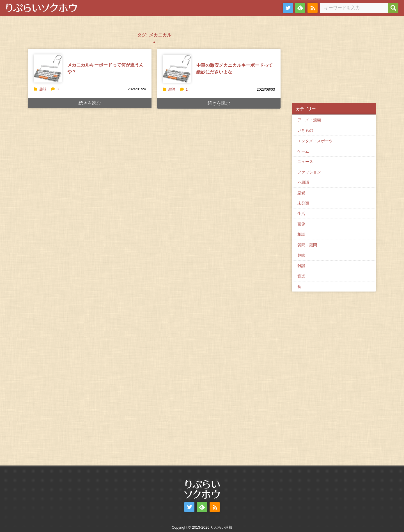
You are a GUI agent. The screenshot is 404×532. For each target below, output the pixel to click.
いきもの (305, 130)
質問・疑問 (307, 245)
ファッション (309, 172)
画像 (301, 224)
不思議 (303, 182)
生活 (301, 214)
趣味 (43, 89)
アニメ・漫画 (309, 120)
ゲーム (303, 151)
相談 (301, 234)
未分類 (303, 203)
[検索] (393, 8)
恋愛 (301, 193)
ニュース (305, 162)
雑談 (172, 89)
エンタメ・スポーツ (315, 141)
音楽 (301, 276)
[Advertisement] (334, 62)
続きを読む (90, 103)
